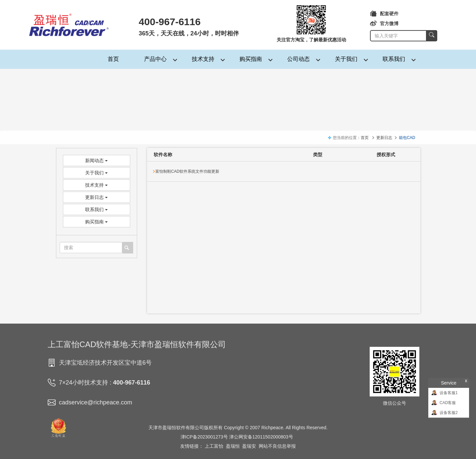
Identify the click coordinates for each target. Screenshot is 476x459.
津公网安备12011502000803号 (261, 437)
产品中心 (155, 59)
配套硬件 (384, 14)
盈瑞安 (249, 446)
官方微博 (384, 23)
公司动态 (298, 59)
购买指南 (251, 59)
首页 (113, 59)
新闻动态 (96, 161)
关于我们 (346, 59)
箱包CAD (407, 138)
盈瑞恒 (233, 446)
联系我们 (394, 59)
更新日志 (384, 138)
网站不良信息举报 (277, 446)
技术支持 (203, 59)
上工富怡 (214, 446)
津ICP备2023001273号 (204, 437)
